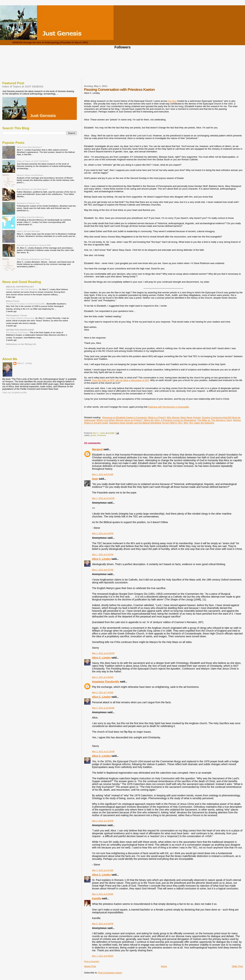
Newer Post (90, 966)
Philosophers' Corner (17, 315)
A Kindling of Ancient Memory (30, 217)
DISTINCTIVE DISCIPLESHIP (20, 330)
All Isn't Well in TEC (172, 423)
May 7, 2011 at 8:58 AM (103, 956)
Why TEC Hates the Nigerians (199, 423)
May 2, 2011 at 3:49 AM (103, 677)
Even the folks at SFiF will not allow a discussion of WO (121, 380)
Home (164, 966)
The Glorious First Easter (17, 332)
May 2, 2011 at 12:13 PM (103, 751)
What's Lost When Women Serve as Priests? (119, 420)
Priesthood (102, 435)
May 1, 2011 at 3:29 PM (103, 533)
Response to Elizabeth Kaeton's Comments (124, 417)
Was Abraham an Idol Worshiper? (32, 189)
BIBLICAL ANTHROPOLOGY (20, 287)
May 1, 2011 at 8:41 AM (103, 474)
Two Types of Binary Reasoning (20, 318)
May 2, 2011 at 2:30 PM (103, 821)
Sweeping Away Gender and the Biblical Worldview (135, 423)
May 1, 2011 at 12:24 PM (103, 498)
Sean (95, 479)
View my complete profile (14, 393)
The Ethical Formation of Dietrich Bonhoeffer (26, 304)
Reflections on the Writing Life (21, 344)
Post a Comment (92, 961)
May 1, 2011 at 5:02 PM (103, 554)
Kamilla (97, 898)
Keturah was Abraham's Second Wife (34, 245)
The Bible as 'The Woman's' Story (214, 420)
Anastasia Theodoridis (106, 682)
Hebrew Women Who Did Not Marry (22, 289)
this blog (172, 101)
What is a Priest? (157, 417)
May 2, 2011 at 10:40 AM (103, 708)
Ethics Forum (13, 301)
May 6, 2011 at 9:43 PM (103, 924)
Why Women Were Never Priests (183, 417)
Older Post (237, 966)
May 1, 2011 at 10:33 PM (103, 653)
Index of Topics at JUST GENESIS (23, 87)
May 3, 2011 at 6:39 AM (103, 894)
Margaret (97, 449)
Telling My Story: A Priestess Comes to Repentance (170, 420)
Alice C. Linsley (101, 559)
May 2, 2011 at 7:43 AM (103, 692)
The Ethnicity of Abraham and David (33, 259)
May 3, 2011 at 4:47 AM (103, 870)
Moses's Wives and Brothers (30, 175)
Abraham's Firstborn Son (28, 203)
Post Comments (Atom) (110, 973)
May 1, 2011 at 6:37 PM (103, 570)
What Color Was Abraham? (29, 147)
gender (93, 435)
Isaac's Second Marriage (28, 231)
